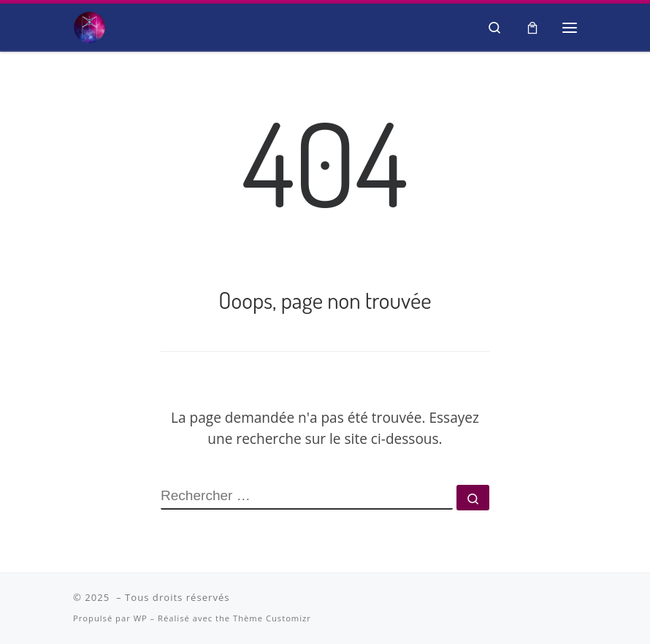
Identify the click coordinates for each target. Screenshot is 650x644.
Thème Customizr (272, 618)
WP (141, 618)
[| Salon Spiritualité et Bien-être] (89, 25)
